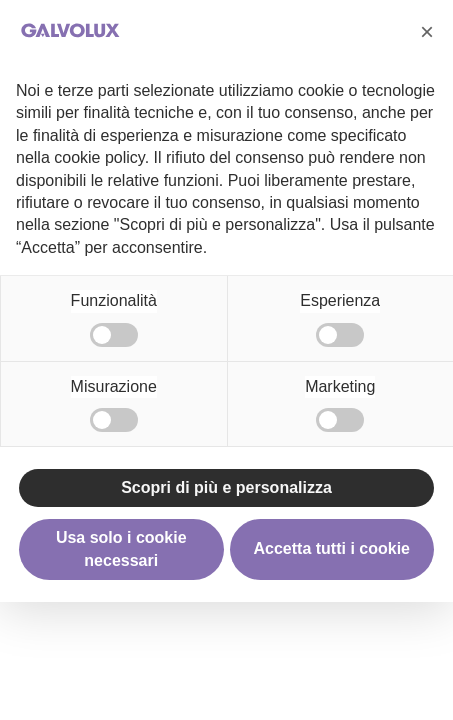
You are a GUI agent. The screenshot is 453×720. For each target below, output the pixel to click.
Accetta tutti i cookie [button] (332, 548)
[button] (427, 32)
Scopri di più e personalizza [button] (226, 487)
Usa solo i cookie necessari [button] (121, 548)
